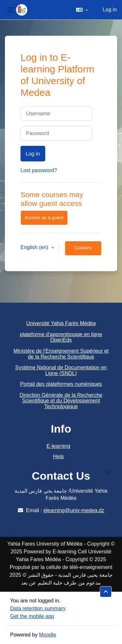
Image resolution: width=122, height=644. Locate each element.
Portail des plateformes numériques (61, 384)
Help (58, 456)
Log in (110, 10)
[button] (82, 10)
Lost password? (39, 170)
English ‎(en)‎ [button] (35, 247)
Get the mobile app (32, 616)
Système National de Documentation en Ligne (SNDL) (61, 370)
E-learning (58, 446)
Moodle (47, 635)
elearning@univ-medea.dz (74, 510)
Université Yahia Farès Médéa (61, 323)
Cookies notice (83, 250)
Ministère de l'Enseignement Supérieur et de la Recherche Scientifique (61, 354)
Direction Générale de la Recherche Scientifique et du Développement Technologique (61, 401)
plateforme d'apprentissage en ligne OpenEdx (61, 337)
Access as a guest (44, 218)
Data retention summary (38, 608)
